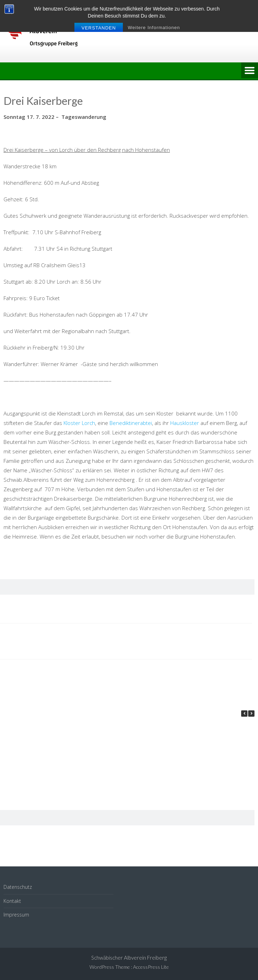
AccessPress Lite (151, 967)
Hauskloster (185, 423)
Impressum (16, 915)
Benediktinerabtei (131, 423)
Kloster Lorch (79, 423)
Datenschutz (18, 887)
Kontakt (12, 901)
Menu (250, 71)
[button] (251, 714)
